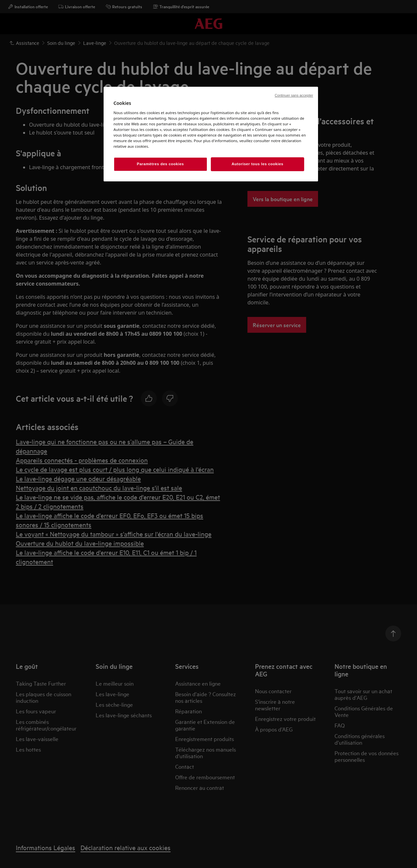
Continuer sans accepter (294, 95)
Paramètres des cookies (160, 164)
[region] (211, 134)
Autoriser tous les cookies (257, 164)
